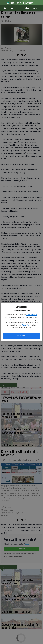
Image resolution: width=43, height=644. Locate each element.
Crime (27, 8)
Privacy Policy (8, 320)
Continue (21, 336)
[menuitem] (36, 8)
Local (19, 8)
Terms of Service (32, 315)
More (36, 8)
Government (8, 8)
